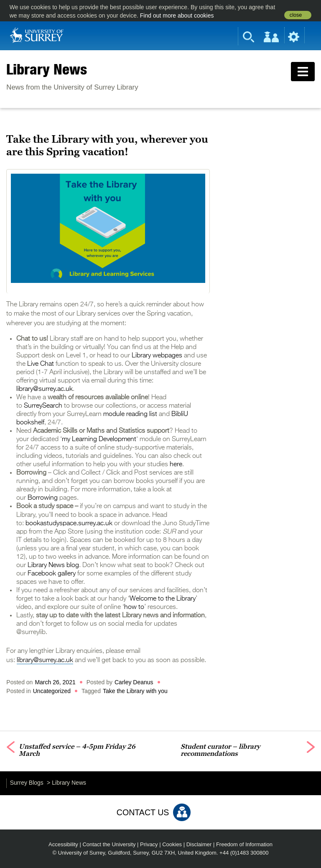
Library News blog (53, 565)
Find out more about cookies (177, 15)
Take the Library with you (135, 691)
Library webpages (157, 356)
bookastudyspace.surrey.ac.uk (69, 524)
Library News (47, 69)
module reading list (130, 414)
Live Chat (41, 364)
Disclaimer (199, 844)
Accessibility (63, 844)
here (175, 465)
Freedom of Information (244, 844)
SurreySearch (43, 406)
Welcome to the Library (163, 599)
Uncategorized (52, 691)
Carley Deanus (134, 682)
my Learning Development (99, 439)
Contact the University (109, 844)
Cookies (172, 844)
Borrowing (43, 498)
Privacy (149, 844)
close (296, 15)
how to (134, 607)
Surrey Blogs (27, 783)
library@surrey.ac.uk (45, 389)
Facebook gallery (52, 574)
